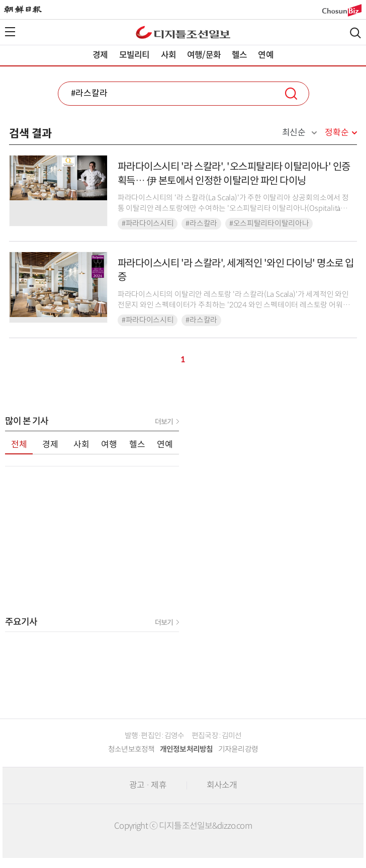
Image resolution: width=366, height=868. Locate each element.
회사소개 (222, 785)
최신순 (294, 133)
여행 (109, 445)
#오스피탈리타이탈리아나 (269, 223)
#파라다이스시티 (148, 223)
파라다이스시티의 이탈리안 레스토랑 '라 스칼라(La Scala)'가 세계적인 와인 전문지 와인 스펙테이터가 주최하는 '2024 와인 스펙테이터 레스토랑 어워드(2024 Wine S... (234, 305)
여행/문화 (204, 55)
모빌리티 (134, 55)
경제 (100, 55)
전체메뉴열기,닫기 (10, 32)
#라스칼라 (201, 223)
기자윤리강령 (238, 749)
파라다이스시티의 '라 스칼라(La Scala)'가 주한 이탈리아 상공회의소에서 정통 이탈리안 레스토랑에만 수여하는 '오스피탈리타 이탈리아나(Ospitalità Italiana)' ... (233, 209)
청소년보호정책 (131, 749)
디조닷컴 (183, 32)
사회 (168, 55)
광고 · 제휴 (148, 785)
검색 (355, 33)
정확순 (337, 133)
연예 (265, 55)
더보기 (164, 422)
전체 (19, 445)
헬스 (239, 55)
